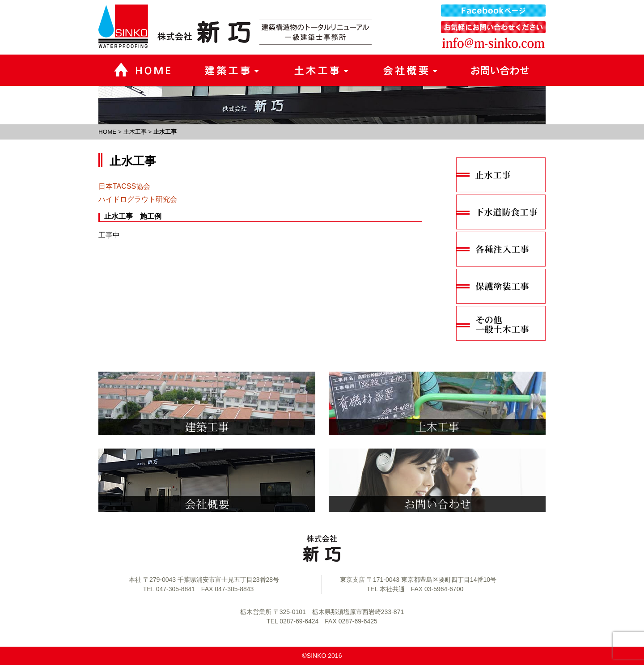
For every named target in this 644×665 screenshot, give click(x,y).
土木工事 (135, 132)
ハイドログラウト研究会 (138, 199)
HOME (107, 132)
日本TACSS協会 (124, 186)
